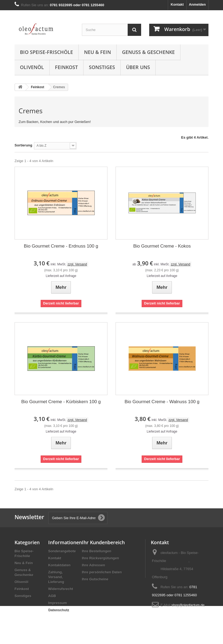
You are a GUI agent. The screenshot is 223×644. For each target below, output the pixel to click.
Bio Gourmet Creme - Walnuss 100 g (162, 402)
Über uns (138, 67)
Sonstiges (102, 67)
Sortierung (23, 145)
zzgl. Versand (77, 264)
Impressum (58, 603)
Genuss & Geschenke (148, 52)
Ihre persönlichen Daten (102, 572)
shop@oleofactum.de (188, 605)
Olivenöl (32, 67)
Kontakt (177, 4)
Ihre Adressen (93, 565)
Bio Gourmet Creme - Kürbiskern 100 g (61, 402)
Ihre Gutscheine (95, 579)
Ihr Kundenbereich (103, 542)
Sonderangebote (62, 551)
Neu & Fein (97, 52)
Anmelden (197, 4)
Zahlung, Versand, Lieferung (56, 577)
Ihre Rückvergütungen (100, 558)
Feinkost (66, 67)
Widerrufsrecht (61, 589)
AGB (52, 596)
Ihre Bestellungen (97, 551)
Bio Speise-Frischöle (46, 52)
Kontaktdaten (59, 565)
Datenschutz (59, 610)
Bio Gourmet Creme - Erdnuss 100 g (61, 246)
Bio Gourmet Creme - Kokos (162, 246)
